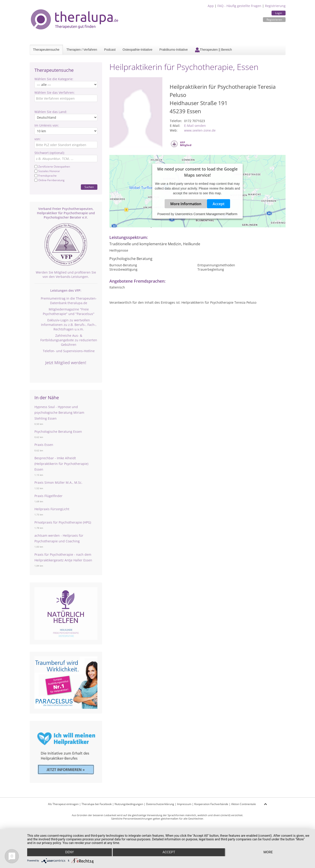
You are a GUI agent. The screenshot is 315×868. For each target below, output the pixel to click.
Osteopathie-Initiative (137, 50)
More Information (186, 204)
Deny (70, 852)
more (268, 852)
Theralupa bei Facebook (97, 804)
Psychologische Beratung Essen (58, 432)
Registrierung (275, 6)
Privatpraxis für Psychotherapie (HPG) (63, 522)
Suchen (89, 187)
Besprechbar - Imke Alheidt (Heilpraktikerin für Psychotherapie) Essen (61, 464)
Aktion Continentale (244, 804)
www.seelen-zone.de (200, 130)
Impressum (184, 804)
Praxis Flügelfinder (48, 496)
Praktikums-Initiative (174, 50)
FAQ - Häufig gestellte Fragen (239, 6)
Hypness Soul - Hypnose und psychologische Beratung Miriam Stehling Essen (59, 412)
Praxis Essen (44, 445)
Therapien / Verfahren (82, 50)
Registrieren (274, 20)
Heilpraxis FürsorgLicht (52, 509)
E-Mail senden (195, 126)
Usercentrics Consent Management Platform (206, 214)
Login (279, 13)
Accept (219, 204)
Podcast (110, 50)
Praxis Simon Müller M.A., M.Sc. (58, 482)
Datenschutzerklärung (160, 804)
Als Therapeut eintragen (63, 804)
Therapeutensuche (46, 50)
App (211, 6)
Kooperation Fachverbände (211, 804)
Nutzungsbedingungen (129, 804)
